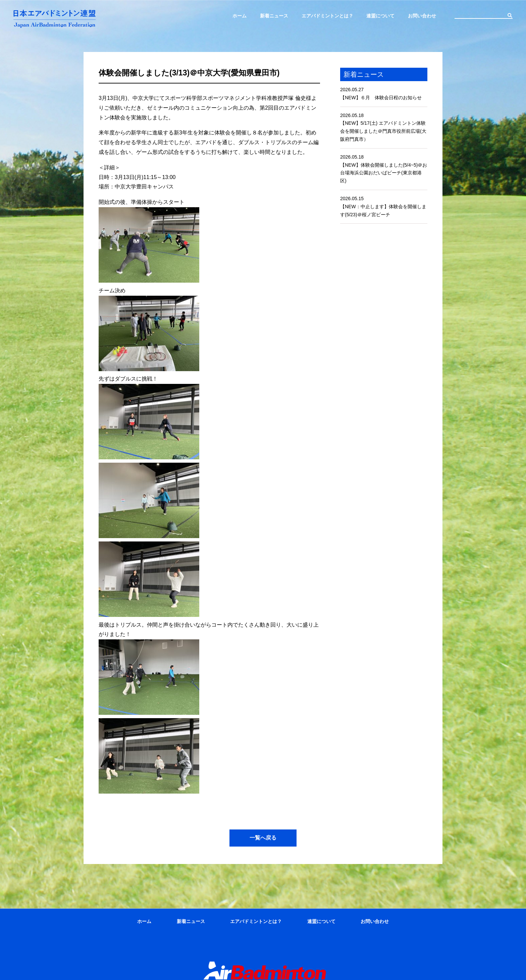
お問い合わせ (422, 16)
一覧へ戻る (263, 838)
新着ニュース (274, 16)
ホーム (240, 16)
